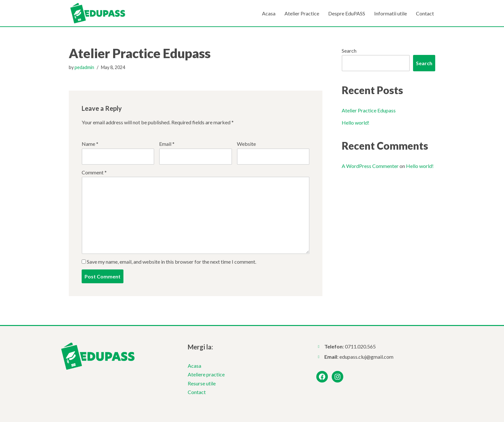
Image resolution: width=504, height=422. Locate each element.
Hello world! (355, 123)
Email (167, 144)
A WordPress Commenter (370, 166)
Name (90, 144)
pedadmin (84, 67)
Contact (425, 13)
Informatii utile (391, 13)
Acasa (269, 13)
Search (349, 51)
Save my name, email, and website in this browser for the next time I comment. (171, 262)
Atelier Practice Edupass (369, 110)
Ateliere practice (206, 374)
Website (246, 144)
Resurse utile (202, 383)
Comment (94, 172)
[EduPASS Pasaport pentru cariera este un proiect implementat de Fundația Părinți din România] (98, 13)
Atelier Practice (302, 13)
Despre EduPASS (347, 13)
